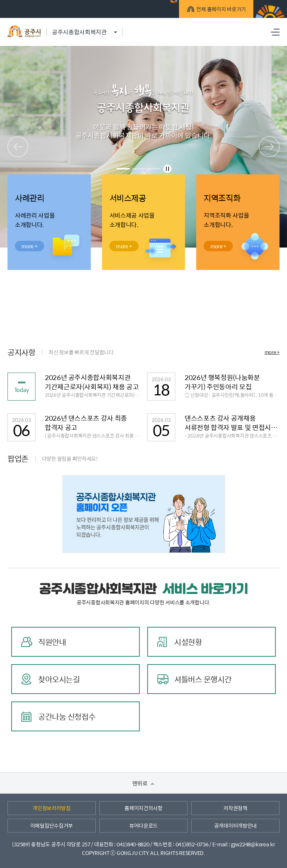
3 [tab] (154, 169)
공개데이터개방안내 (235, 825)
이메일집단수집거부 (52, 825)
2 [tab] (138, 169)
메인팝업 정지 (167, 169)
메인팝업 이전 (18, 147)
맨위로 (144, 783)
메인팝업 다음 (269, 147)
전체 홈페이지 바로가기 (220, 10)
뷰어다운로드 (143, 825)
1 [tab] (123, 169)
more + (272, 352)
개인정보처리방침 (52, 808)
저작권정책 (235, 808)
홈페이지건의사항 (143, 808)
